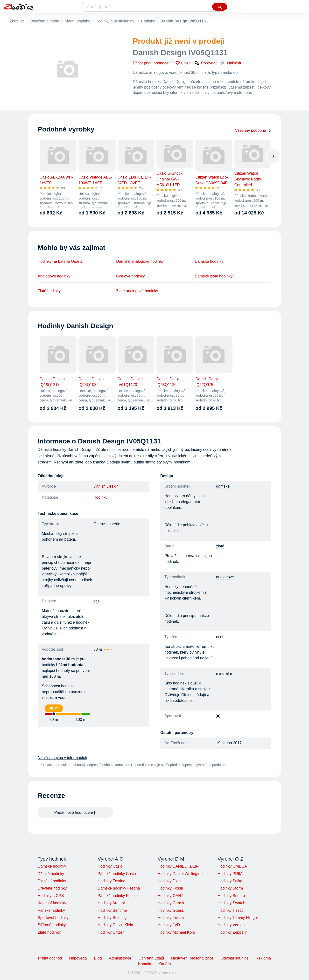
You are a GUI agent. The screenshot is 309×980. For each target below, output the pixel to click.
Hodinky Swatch (231, 903)
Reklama (263, 958)
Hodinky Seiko (230, 881)
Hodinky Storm (230, 888)
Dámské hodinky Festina (119, 888)
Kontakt (145, 964)
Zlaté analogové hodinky (137, 291)
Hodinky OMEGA (232, 866)
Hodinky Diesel (171, 881)
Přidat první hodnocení (152, 63)
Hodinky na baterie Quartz (60, 261)
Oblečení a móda (44, 21)
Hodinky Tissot (230, 910)
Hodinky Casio (110, 866)
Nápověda (78, 958)
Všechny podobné (253, 130)
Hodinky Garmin (172, 903)
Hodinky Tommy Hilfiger (238, 918)
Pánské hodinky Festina (118, 896)
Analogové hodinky (54, 276)
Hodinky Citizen (111, 932)
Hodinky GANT (171, 896)
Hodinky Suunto (231, 896)
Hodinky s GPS (51, 896)
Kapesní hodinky (52, 903)
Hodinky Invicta (171, 918)
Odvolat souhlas (235, 958)
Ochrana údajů (151, 958)
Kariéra (165, 964)
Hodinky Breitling (112, 918)
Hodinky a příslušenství (115, 21)
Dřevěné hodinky (52, 888)
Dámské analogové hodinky (140, 261)
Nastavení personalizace (192, 958)
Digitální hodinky (52, 881)
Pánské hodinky (51, 910)
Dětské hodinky (51, 874)
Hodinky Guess (171, 910)
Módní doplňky (77, 21)
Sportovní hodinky (53, 918)
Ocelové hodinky (130, 276)
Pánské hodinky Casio (117, 874)
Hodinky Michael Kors (176, 932)
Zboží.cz (17, 21)
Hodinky (148, 21)
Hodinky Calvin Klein (115, 925)
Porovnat (205, 63)
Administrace (120, 958)
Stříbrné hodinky (52, 925)
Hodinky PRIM (230, 874)
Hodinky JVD (169, 925)
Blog (98, 958)
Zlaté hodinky (49, 291)
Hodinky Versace (232, 925)
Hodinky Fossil (170, 888)
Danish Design (106, 486)
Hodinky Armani (111, 903)
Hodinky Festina (111, 881)
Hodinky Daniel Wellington (180, 874)
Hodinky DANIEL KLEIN (178, 866)
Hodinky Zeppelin (232, 932)
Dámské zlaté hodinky (214, 276)
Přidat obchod (50, 958)
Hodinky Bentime (112, 910)
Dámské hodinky (209, 261)
